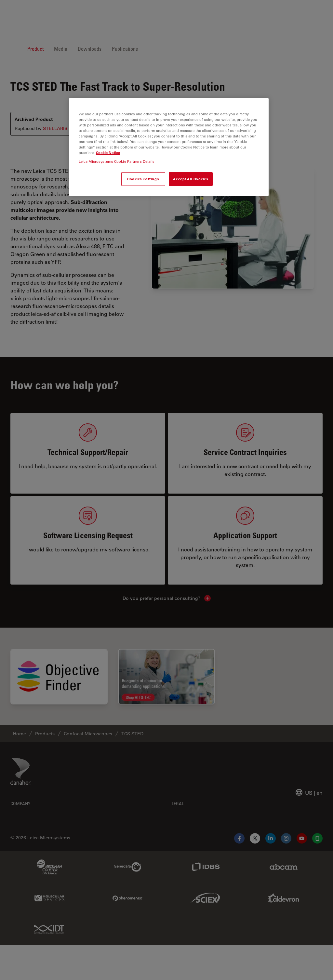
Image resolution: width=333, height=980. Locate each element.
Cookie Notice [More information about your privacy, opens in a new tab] (108, 153)
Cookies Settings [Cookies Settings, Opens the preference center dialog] (143, 179)
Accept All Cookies (191, 179)
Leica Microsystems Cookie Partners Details (117, 161)
